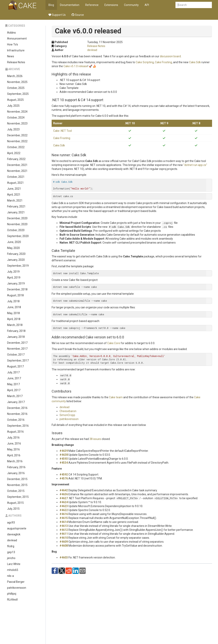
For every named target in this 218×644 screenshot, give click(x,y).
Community (131, 5)
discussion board (170, 56)
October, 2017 (16, 355)
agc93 (11, 523)
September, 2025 (18, 94)
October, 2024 (16, 118)
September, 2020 (18, 236)
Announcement (17, 39)
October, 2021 (16, 177)
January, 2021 (16, 212)
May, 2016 (13, 449)
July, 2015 (13, 509)
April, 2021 (14, 195)
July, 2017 (13, 372)
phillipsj (12, 594)
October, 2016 (16, 420)
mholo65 (13, 570)
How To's (13, 44)
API (147, 5)
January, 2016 (16, 473)
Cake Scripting (145, 62)
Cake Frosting (163, 62)
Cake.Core (114, 343)
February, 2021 (16, 206)
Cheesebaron (68, 411)
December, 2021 (17, 165)
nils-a (10, 576)
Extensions (111, 5)
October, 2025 (16, 88)
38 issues (95, 439)
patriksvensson (17, 588)
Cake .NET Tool (63, 131)
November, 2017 (17, 349)
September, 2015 (18, 497)
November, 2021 (17, 171)
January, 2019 (16, 283)
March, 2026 (15, 76)
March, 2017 (15, 396)
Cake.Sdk (195, 62)
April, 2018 (14, 319)
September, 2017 (18, 361)
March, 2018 (15, 325)
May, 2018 (13, 313)
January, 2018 (16, 337)
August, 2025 (15, 100)
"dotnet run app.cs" (195, 165)
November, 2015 (17, 485)
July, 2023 (13, 129)
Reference (92, 5)
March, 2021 (15, 201)
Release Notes (16, 62)
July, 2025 (13, 106)
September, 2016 (18, 426)
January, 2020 (16, 260)
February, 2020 (16, 254)
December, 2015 (17, 479)
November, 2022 (17, 141)
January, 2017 (16, 402)
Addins (11, 33)
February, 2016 (16, 467)
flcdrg (11, 546)
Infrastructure (16, 50)
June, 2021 (14, 189)
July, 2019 (13, 272)
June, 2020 (14, 242)
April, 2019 (14, 278)
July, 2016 (13, 438)
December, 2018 (17, 289)
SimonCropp (67, 415)
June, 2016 (14, 443)
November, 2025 (17, 82)
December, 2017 (17, 343)
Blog (51, 5)
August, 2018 (15, 295)
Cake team (116, 397)
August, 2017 (15, 366)
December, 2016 (17, 408)
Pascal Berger (16, 582)
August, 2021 (15, 183)
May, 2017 (13, 384)
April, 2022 (14, 153)
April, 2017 (14, 390)
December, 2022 (17, 135)
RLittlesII (12, 600)
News (11, 56)
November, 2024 (17, 112)
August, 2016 (15, 432)
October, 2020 (16, 230)
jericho (11, 558)
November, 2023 (17, 123)
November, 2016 (17, 414)
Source (78, 15)
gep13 (11, 552)
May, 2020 (13, 248)
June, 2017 (14, 378)
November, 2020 (17, 224)
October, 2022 (16, 147)
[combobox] (194, 5)
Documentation (70, 5)
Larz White (14, 564)
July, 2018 (13, 301)
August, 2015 (15, 503)
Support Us (57, 15)
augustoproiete (17, 528)
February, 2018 (16, 331)
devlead (12, 540)
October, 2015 (16, 491)
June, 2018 (14, 307)
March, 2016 (15, 461)
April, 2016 (14, 455)
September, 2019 (18, 266)
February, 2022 (16, 159)
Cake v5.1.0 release (76, 66)
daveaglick (14, 534)
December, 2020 (17, 218)
